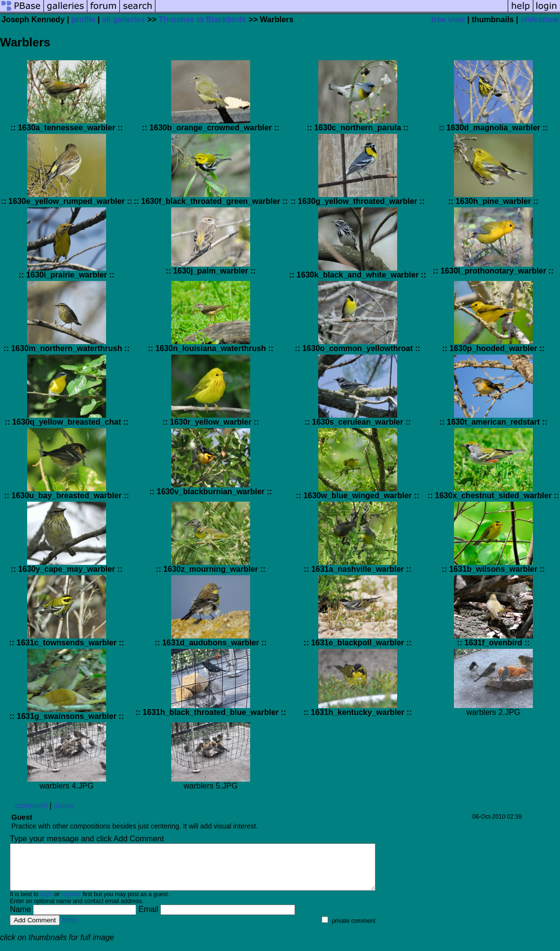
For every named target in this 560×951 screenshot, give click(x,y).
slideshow (540, 20)
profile (83, 20)
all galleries (124, 20)
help (70, 929)
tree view (448, 20)
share (64, 806)
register (71, 903)
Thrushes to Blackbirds (202, 20)
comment (31, 806)
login (46, 903)
